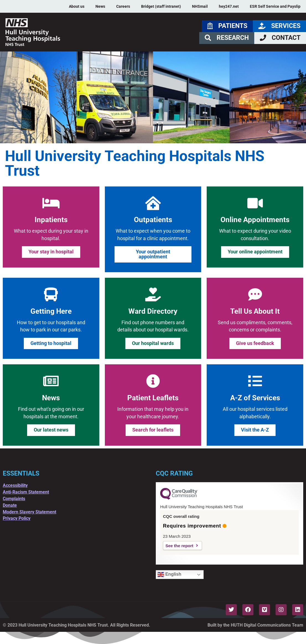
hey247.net (229, 6)
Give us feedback (255, 343)
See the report (179, 546)
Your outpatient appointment (153, 254)
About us (77, 6)
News (100, 6)
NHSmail (200, 6)
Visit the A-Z (255, 430)
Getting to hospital (51, 343)
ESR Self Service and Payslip (275, 6)
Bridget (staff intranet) (161, 6)
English (169, 575)
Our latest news (51, 430)
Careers (123, 6)
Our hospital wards (153, 343)
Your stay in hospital (51, 252)
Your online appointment (255, 252)
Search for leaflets (153, 430)
